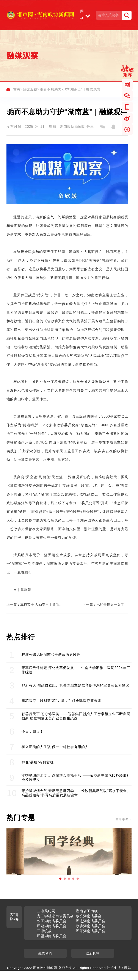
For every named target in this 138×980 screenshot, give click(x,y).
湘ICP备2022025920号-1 (47, 973)
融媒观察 (30, 89)
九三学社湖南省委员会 (55, 916)
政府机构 (93, 953)
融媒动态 (45, 953)
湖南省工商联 (87, 911)
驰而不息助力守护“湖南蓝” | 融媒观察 (70, 89)
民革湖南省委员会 (91, 931)
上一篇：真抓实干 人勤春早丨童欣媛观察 (34, 605)
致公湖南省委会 (89, 916)
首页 (17, 89)
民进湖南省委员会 (91, 921)
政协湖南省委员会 (91, 926)
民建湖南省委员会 (52, 926)
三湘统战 (44, 931)
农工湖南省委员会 (52, 921)
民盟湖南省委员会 (52, 936)
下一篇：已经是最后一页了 (103, 605)
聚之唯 (21, 973)
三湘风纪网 (46, 911)
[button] (60, 879)
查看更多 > (124, 820)
